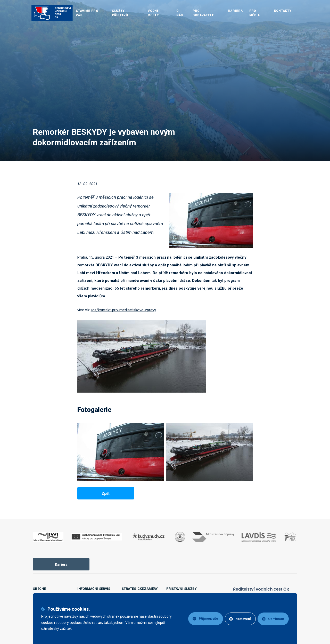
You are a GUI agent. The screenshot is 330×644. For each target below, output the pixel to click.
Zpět (106, 494)
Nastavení (238, 619)
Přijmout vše (202, 619)
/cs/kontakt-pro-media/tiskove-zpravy (123, 310)
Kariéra (61, 565)
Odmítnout (273, 619)
